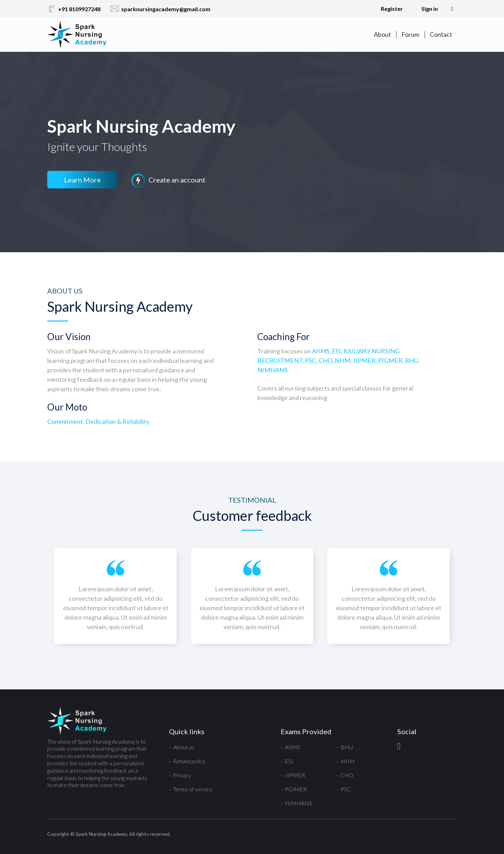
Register (392, 9)
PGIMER (296, 789)
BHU (347, 747)
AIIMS (293, 747)
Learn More (82, 180)
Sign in (430, 9)
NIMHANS (299, 803)
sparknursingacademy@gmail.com (160, 9)
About (382, 34)
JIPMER (295, 775)
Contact (441, 34)
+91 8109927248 (74, 9)
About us (184, 747)
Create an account (168, 181)
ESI (289, 761)
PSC (346, 789)
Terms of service (193, 789)
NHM (348, 761)
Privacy (182, 775)
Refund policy (189, 761)
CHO (347, 775)
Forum (410, 34)
